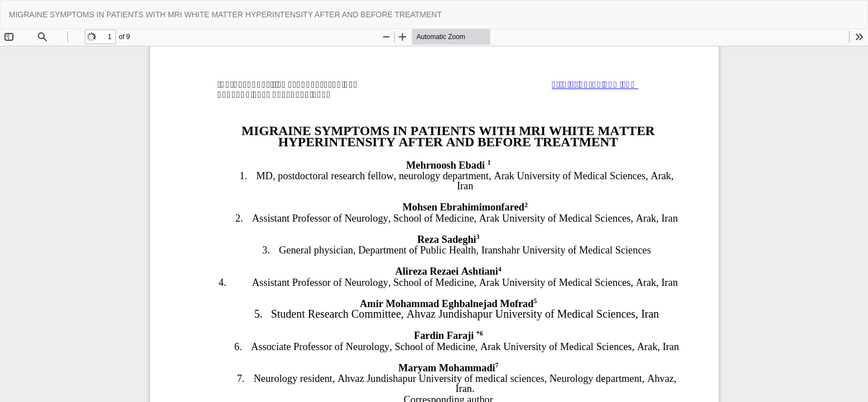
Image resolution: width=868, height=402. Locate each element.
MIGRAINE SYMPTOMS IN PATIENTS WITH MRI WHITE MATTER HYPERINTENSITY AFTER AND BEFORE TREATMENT (225, 15)
